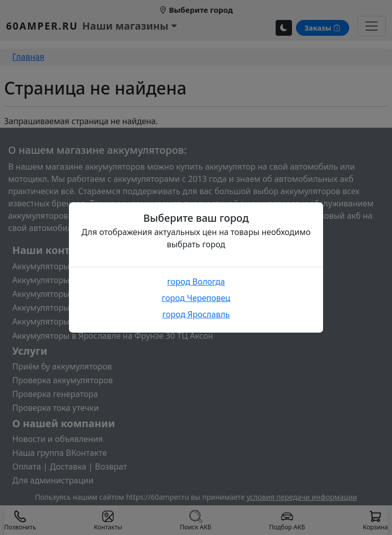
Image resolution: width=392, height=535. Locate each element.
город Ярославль (196, 314)
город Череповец (196, 298)
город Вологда (196, 282)
